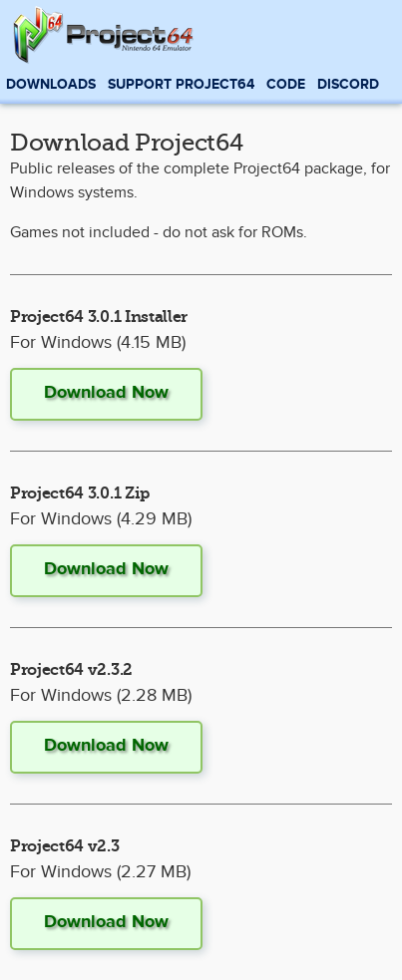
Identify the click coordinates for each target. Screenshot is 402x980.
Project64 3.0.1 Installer (99, 317)
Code (286, 84)
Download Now (106, 393)
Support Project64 (181, 84)
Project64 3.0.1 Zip (80, 493)
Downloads (51, 84)
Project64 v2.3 (65, 846)
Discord (348, 84)
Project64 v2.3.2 (71, 670)
